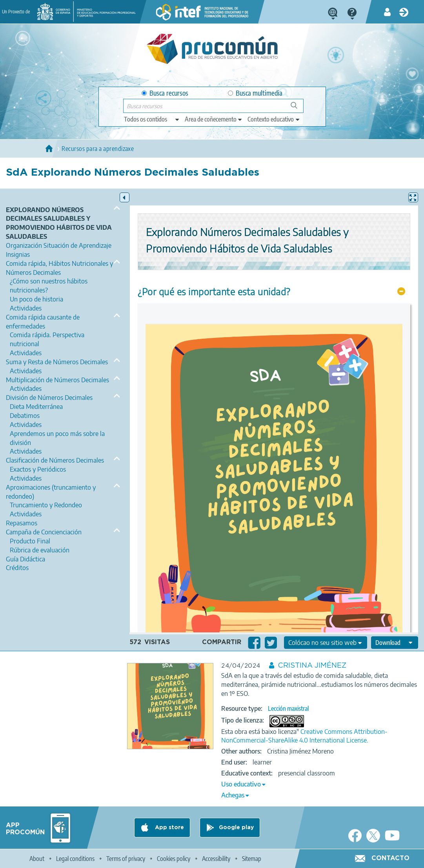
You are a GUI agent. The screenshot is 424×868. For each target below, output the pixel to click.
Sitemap (252, 859)
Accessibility (216, 859)
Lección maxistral (288, 708)
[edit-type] (152, 119)
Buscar (298, 108)
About (37, 859)
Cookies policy (174, 859)
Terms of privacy (126, 859)
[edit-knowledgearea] (214, 119)
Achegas (233, 795)
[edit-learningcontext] (274, 119)
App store (169, 828)
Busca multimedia (255, 93)
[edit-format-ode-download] (395, 643)
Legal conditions (75, 859)
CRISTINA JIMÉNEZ (312, 666)
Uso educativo (241, 784)
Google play (236, 828)
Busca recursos (165, 93)
